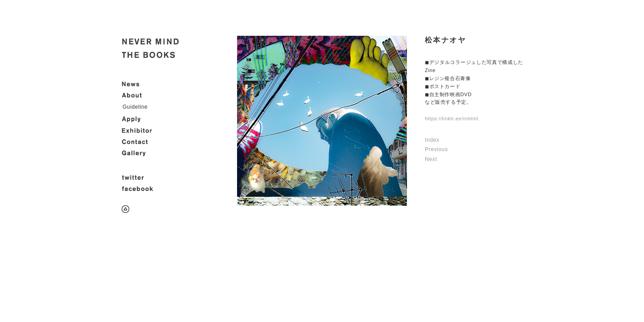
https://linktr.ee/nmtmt (452, 119)
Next (431, 159)
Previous (436, 149)
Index (432, 140)
